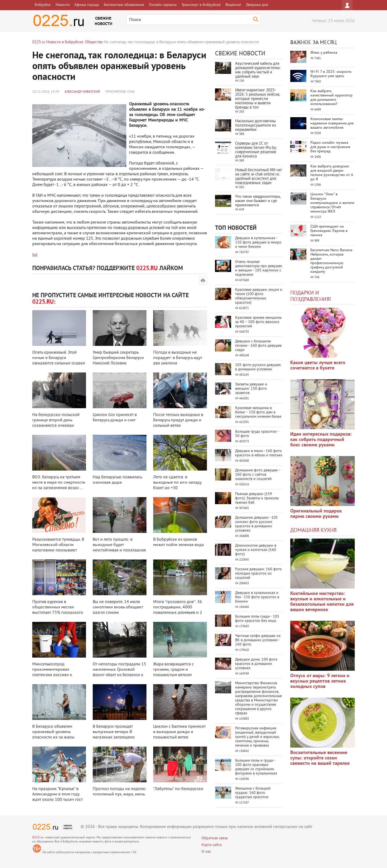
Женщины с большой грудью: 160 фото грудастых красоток (253, 793)
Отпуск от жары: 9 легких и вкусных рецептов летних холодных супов (320, 681)
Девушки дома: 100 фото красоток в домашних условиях (256, 664)
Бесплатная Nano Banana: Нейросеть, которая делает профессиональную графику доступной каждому (332, 261)
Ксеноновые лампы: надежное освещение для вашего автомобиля (332, 123)
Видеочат (233, 5)
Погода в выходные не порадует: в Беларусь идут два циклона (178, 358)
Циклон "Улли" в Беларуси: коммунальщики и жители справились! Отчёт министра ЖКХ (332, 203)
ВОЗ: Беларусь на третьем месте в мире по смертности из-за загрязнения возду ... (59, 483)
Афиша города (87, 5)
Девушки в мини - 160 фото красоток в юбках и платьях (259, 453)
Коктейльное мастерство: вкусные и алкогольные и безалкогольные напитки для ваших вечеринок (322, 602)
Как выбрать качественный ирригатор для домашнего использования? (332, 98)
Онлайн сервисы (163, 5)
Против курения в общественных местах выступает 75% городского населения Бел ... (58, 610)
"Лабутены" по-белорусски (178, 789)
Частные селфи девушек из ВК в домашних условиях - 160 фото (258, 640)
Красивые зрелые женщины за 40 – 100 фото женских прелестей (258, 322)
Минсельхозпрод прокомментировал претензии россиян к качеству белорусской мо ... (58, 672)
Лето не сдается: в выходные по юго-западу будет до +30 (177, 483)
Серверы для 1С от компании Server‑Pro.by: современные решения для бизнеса (256, 150)
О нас (206, 852)
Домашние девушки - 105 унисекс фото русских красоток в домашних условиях (257, 524)
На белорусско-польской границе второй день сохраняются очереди (56, 420)
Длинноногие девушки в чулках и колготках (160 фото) (256, 550)
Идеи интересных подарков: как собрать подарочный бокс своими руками (321, 440)
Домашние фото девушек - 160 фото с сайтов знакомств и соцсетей (257, 475)
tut (35, 255)
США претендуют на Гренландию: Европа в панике (329, 231)
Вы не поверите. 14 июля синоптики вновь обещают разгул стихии (118, 607)
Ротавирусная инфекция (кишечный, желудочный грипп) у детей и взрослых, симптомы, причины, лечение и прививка (257, 737)
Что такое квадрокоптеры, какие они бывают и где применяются (258, 201)
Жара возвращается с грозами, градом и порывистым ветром (173, 670)
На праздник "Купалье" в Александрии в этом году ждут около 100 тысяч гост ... (57, 797)
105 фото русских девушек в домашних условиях (258, 367)
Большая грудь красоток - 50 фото (257, 434)
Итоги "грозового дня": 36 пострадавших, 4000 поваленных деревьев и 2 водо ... (178, 610)
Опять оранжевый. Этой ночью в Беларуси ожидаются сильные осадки (59, 358)
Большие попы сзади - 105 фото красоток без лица (257, 619)
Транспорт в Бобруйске (201, 5)
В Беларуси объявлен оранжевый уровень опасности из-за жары (53, 732)
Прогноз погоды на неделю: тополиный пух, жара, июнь (120, 792)
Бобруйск (43, 5)
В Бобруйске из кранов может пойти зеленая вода (178, 542)
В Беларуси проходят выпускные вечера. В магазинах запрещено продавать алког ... (114, 735)
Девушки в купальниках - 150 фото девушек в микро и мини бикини (258, 243)
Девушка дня (257, 5)
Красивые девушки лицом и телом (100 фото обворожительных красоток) (259, 296)
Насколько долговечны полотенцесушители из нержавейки (256, 126)
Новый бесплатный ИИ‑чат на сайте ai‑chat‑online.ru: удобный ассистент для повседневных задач (259, 177)
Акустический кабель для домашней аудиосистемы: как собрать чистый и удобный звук (258, 70)
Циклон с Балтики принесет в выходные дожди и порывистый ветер (179, 732)
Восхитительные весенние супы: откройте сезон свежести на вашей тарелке (320, 758)
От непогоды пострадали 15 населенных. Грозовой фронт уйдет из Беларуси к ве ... (119, 672)
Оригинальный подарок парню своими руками (316, 514)
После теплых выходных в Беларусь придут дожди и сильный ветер (178, 420)
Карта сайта (212, 845)
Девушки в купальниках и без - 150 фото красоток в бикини (257, 597)
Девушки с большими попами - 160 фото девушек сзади (259, 346)
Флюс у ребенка (324, 53)
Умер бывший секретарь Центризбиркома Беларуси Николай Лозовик (118, 358)
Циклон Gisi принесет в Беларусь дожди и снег (115, 418)
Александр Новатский (82, 92)
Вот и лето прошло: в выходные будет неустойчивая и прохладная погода (119, 548)
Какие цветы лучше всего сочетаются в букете (318, 366)
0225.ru (38, 838)
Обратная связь (215, 838)
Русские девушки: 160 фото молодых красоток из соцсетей (259, 574)
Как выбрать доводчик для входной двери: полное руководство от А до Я (332, 173)
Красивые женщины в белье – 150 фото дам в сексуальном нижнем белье (258, 412)
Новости (63, 5)
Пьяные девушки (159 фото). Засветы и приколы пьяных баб (257, 498)
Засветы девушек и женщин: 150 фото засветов (251, 389)
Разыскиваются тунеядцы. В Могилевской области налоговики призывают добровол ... (58, 548)
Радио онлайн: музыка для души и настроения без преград (330, 147)
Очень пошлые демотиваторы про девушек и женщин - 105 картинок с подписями (259, 268)
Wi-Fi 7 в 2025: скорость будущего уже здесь (331, 74)
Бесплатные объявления (124, 5)
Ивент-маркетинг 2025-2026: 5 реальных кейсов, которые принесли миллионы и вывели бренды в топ (257, 99)
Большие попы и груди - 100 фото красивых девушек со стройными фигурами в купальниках (256, 767)
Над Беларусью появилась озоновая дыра (117, 480)
